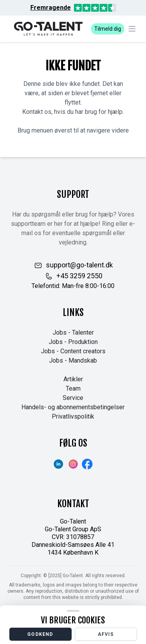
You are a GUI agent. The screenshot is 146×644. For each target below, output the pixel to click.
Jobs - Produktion (73, 342)
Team (73, 388)
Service (73, 398)
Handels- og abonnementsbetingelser (73, 407)
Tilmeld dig (108, 29)
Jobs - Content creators (73, 351)
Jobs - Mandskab (73, 360)
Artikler (73, 379)
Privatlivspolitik (73, 416)
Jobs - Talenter (73, 332)
